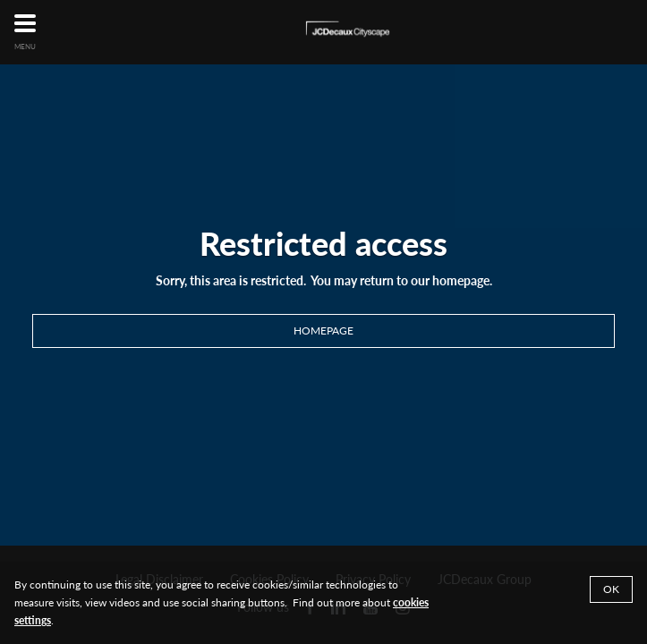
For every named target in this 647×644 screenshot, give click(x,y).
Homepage (323, 330)
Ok (611, 589)
